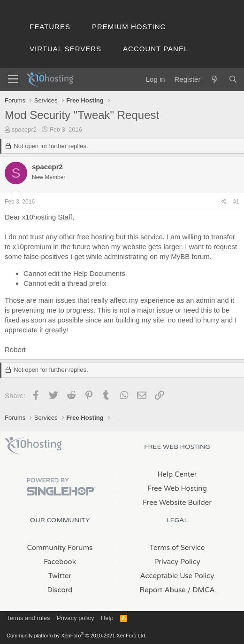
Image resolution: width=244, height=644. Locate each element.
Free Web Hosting (177, 488)
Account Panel (156, 49)
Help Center (177, 474)
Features (50, 27)
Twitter (60, 576)
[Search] (233, 79)
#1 (236, 202)
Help (107, 618)
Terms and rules (28, 618)
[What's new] (214, 79)
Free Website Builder (177, 503)
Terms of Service (177, 548)
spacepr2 (24, 130)
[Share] (224, 202)
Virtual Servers (65, 49)
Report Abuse (163, 590)
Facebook (60, 562)
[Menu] (13, 79)
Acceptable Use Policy (177, 576)
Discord (60, 590)
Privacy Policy (177, 562)
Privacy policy (75, 618)
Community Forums (60, 548)
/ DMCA (201, 590)
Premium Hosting (129, 27)
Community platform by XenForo (76, 636)
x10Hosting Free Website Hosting (33, 446)
